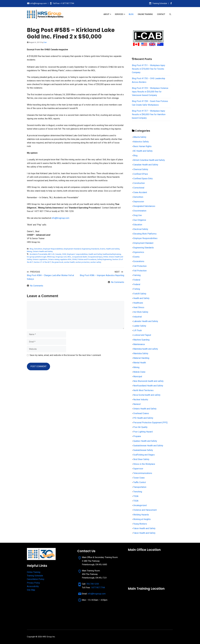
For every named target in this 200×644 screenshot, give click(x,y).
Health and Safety (113, 249)
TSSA (136, 496)
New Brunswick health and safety (148, 381)
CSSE (64, 254)
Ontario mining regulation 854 (60, 259)
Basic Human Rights (142, 146)
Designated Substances (144, 206)
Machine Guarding (141, 340)
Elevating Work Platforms (145, 234)
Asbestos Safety (141, 142)
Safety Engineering (104, 259)
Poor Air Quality (140, 427)
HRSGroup (51, 257)
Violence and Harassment (145, 510)
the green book (57, 262)
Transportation (140, 487)
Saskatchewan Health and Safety (148, 446)
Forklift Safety (140, 294)
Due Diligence (140, 220)
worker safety (96, 262)
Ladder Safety (140, 326)
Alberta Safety (140, 137)
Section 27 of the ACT (42, 262)
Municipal (138, 376)
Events (103, 249)
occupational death (79, 257)
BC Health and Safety (143, 151)
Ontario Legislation (40, 259)
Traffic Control (140, 482)
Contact (161, 14)
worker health (69, 262)
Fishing (137, 289)
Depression (139, 202)
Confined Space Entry (143, 179)
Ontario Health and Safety (43, 251)
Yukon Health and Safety (144, 528)
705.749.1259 (92, 584)
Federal (137, 280)
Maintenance (139, 344)
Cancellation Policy (36, 579)
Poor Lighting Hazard (143, 432)
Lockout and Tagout (142, 335)
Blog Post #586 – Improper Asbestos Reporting (102, 275)
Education (138, 225)
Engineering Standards (90, 249)
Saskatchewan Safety (143, 450)
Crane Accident (140, 192)
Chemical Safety (141, 169)
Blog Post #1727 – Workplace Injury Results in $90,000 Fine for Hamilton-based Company (149, 114)
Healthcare (138, 303)
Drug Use (137, 215)
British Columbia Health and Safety (149, 160)
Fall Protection (140, 266)
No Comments (37, 286)
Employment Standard (72, 249)
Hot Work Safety (141, 312)
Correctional (139, 188)
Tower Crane (139, 478)
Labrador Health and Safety (146, 321)
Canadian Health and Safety (146, 165)
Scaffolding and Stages (144, 455)
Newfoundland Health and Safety (148, 386)
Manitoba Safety (141, 353)
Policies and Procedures (87, 259)
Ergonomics (139, 252)
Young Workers (140, 524)
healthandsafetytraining (112, 254)
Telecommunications (143, 473)
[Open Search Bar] (170, 14)
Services (119, 14)
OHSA (105, 257)
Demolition (38, 249)
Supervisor (138, 469)
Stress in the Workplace (144, 464)
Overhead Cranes (141, 413)
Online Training (145, 14)
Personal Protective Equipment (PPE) (150, 423)
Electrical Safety (141, 229)
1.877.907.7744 (98, 588)
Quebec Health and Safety (145, 441)
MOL (69, 257)
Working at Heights (142, 519)
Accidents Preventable (38, 254)
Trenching (138, 492)
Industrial (137, 317)
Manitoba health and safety (146, 349)
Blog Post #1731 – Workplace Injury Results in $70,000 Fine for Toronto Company (149, 69)
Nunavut (137, 404)
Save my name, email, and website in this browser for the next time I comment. (65, 355)
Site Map (31, 590)
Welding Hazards (141, 515)
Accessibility (33, 586)
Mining (29, 251)
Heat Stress (139, 307)
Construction (139, 183)
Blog (131, 14)
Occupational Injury (95, 257)
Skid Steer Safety (141, 459)
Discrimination (140, 211)
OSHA (74, 259)
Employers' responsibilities (77, 254)
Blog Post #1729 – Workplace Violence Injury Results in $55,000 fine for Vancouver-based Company (150, 92)
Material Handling (141, 358)
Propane (137, 436)
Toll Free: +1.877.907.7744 (63, 3)
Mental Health (140, 363)
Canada (58, 254)
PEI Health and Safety (143, 418)
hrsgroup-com (61, 257)
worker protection (83, 262)
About (106, 14)
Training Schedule (160, 3)
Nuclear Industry (141, 400)
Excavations (139, 261)
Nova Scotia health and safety (147, 395)
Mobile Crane (139, 372)
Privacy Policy (33, 583)
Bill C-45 (51, 254)
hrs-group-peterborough (36, 257)
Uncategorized (140, 505)
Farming (137, 275)
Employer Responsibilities (53, 249)
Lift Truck (137, 330)
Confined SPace (141, 174)
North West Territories (143, 390)
